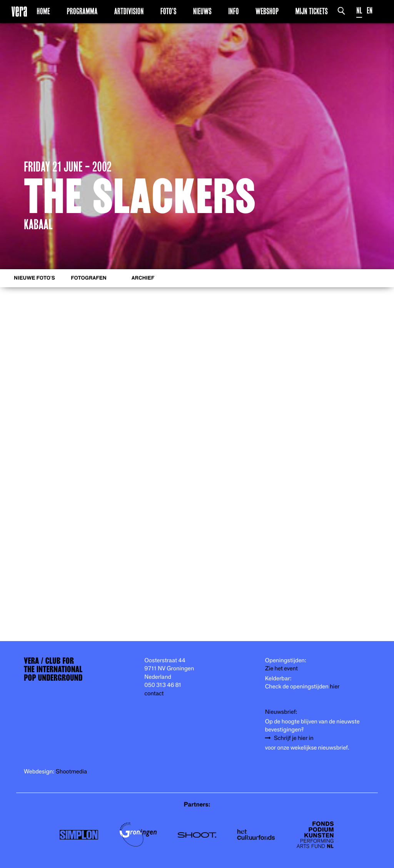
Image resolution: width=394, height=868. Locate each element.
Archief (143, 278)
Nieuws (202, 11)
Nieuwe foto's (34, 278)
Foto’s (169, 11)
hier (335, 687)
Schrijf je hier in (294, 738)
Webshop (267, 11)
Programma (82, 11)
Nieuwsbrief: (281, 712)
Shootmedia (72, 772)
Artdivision (129, 11)
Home (43, 11)
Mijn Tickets (311, 11)
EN (370, 11)
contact (154, 694)
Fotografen (89, 278)
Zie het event (281, 669)
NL (359, 11)
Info (233, 11)
